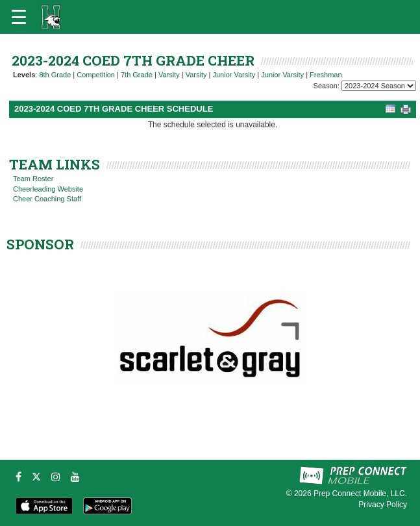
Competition (96, 75)
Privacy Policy (383, 505)
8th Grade (55, 75)
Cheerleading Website (48, 189)
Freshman (326, 75)
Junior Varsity (234, 75)
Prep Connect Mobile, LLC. (360, 494)
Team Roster (33, 179)
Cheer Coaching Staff (47, 199)
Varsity (169, 75)
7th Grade (137, 75)
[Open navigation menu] (19, 17)
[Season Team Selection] (379, 86)
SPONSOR (40, 244)
